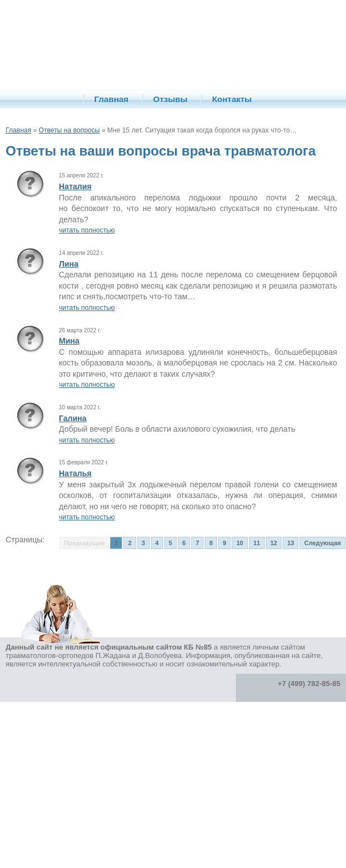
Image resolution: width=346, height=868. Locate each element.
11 (257, 543)
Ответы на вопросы (69, 130)
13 (290, 543)
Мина (69, 341)
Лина (69, 264)
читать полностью (87, 230)
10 (239, 543)
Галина (73, 418)
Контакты (232, 99)
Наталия (75, 186)
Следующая (322, 543)
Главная (111, 99)
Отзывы (170, 99)
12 (274, 543)
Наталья (75, 473)
